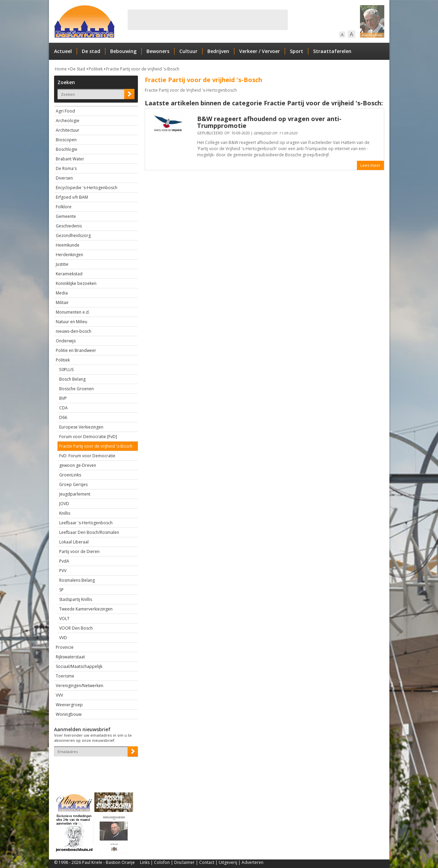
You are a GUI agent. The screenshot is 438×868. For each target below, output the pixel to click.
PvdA (64, 561)
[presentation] (94, 768)
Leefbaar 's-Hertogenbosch (86, 523)
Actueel (63, 51)
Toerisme (65, 676)
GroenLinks (70, 475)
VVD (63, 638)
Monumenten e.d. (73, 312)
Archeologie (68, 121)
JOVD (64, 504)
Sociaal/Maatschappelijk (79, 666)
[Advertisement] (208, 20)
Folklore (64, 207)
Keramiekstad (69, 274)
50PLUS (66, 370)
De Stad (78, 69)
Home (61, 69)
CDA (63, 408)
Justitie (62, 264)
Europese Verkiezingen (81, 427)
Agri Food (65, 111)
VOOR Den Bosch (76, 628)
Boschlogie (67, 149)
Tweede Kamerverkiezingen (86, 609)
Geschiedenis (69, 226)
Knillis (65, 513)
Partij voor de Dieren (79, 551)
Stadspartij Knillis (76, 599)
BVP (63, 398)
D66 (63, 417)
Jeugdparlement (75, 494)
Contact (207, 862)
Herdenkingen (69, 255)
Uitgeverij (228, 862)
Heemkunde (68, 245)
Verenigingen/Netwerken (80, 686)
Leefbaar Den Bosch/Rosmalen (89, 532)
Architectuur (68, 130)
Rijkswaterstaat (70, 657)
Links (145, 862)
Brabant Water (70, 159)
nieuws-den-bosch (74, 331)
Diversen (64, 178)
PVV (63, 571)
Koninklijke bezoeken (76, 283)
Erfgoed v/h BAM (72, 197)
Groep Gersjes (73, 484)
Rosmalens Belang (77, 580)
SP (61, 590)
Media (62, 293)
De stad (91, 51)
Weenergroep (69, 705)
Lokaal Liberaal (74, 542)
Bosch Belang (72, 379)
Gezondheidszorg (73, 235)
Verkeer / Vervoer (260, 51)
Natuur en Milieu (72, 322)
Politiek (96, 69)
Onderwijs (66, 341)
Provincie (65, 647)
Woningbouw (69, 714)
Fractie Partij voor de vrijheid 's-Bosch (143, 69)
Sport (297, 51)
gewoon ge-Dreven (78, 465)
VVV (59, 695)
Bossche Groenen (76, 389)
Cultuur (188, 51)
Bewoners (158, 51)
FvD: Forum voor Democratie (87, 456)
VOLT (64, 619)
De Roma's (66, 168)
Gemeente (66, 216)
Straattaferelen (332, 51)
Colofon (162, 862)
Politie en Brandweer (76, 350)
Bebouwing (123, 51)
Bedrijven (218, 51)
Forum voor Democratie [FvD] (88, 437)
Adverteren (253, 862)
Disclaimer (184, 862)
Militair (62, 303)
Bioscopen (66, 140)
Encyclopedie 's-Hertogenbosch (87, 188)
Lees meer (370, 165)
